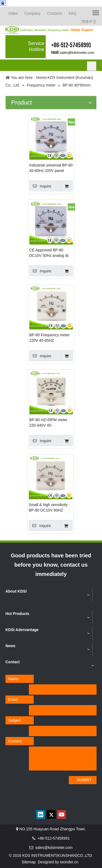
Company (32, 13)
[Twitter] (51, 815)
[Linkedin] (41, 815)
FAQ (72, 13)
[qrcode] (51, 803)
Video (13, 13)
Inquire (40, 186)
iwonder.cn (69, 862)
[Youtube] (61, 815)
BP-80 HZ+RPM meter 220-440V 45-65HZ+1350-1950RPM (48, 423)
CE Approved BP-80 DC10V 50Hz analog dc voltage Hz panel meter (49, 253)
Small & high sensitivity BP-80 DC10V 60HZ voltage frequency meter (49, 508)
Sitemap (29, 862)
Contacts (55, 13)
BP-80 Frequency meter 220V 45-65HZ (50, 338)
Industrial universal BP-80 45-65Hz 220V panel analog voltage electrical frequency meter (51, 168)
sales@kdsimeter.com (77, 53)
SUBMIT (84, 780)
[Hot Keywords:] (92, 66)
